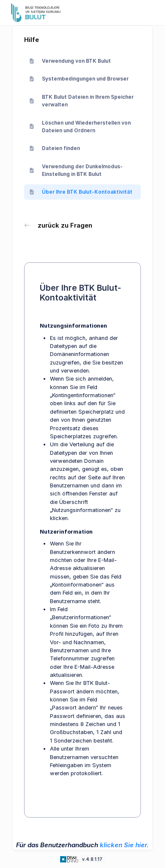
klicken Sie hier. (124, 845)
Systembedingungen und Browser (79, 79)
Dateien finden (55, 148)
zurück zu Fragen (58, 225)
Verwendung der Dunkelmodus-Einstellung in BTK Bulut (76, 170)
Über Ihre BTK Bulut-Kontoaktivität (81, 192)
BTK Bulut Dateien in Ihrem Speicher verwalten (81, 101)
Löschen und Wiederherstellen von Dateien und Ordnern (80, 127)
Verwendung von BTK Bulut (70, 61)
